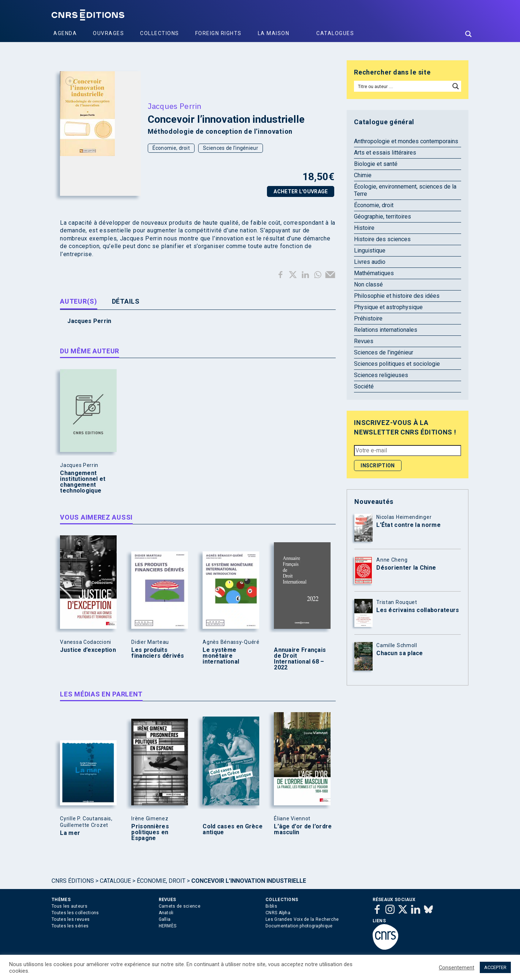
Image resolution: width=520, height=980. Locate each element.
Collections (160, 33)
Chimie (363, 175)
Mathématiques (374, 273)
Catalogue (115, 881)
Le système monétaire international (221, 656)
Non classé (368, 284)
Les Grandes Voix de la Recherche (302, 919)
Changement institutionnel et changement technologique (83, 482)
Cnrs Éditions (73, 881)
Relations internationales (386, 330)
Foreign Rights (218, 33)
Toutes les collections (75, 913)
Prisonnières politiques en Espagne (150, 832)
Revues (364, 341)
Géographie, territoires (383, 216)
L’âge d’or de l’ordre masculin (303, 829)
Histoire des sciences (382, 239)
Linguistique (370, 250)
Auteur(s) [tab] (78, 301)
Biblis (271, 906)
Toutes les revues (71, 919)
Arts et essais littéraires (385, 153)
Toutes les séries (70, 926)
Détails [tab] (126, 301)
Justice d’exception (88, 650)
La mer (70, 833)
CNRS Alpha (278, 913)
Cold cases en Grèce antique (233, 829)
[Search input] (402, 86)
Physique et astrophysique (388, 307)
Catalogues (335, 33)
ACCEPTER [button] (495, 967)
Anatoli (166, 913)
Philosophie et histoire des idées (397, 296)
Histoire (364, 228)
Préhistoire (368, 318)
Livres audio (370, 262)
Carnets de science (180, 906)
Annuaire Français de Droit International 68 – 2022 (300, 659)
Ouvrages (108, 33)
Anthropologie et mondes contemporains (406, 141)
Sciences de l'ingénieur (231, 148)
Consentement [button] (457, 968)
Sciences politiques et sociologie (397, 364)
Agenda (65, 33)
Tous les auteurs (69, 906)
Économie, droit (171, 148)
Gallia (165, 919)
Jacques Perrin (175, 106)
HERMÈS (168, 926)
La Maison (274, 33)
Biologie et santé (376, 164)
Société (364, 386)
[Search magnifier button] (468, 34)
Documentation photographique (299, 926)
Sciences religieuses (381, 375)
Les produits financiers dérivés (158, 653)
